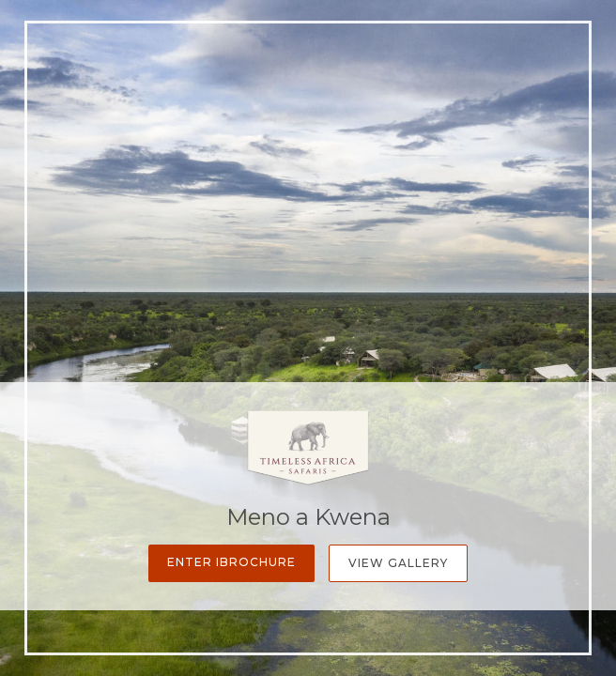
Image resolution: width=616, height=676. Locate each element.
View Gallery (398, 563)
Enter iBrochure (231, 562)
